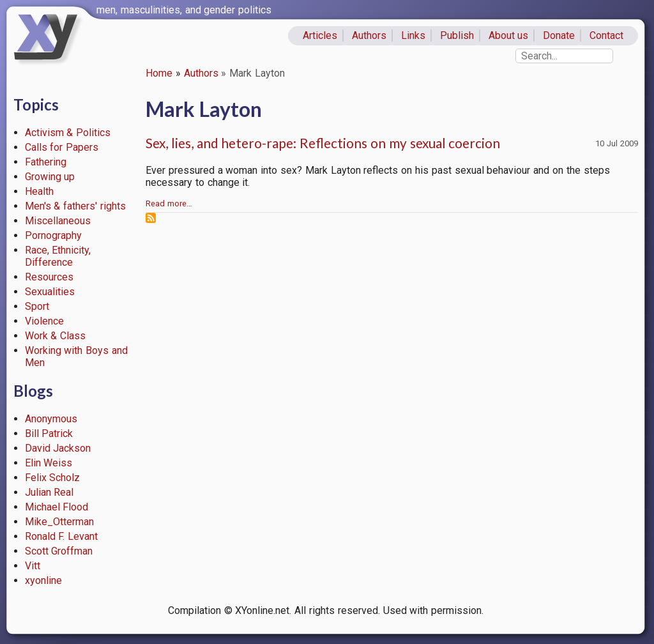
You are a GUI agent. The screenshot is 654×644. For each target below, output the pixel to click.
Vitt (33, 566)
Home (159, 73)
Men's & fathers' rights (75, 206)
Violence (44, 321)
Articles (320, 35)
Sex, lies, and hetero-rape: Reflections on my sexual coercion (323, 143)
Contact (606, 35)
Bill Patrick (49, 433)
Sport (37, 306)
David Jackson (58, 448)
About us (509, 35)
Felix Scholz (53, 478)
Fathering (46, 162)
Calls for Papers (62, 147)
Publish (457, 35)
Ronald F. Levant (62, 536)
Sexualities (50, 292)
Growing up (50, 177)
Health (39, 191)
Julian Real (49, 492)
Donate (559, 35)
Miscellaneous (58, 221)
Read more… (169, 203)
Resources (49, 277)
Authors (369, 35)
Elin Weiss (49, 463)
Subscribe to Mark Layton (151, 218)
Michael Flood (57, 507)
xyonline (43, 580)
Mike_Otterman (59, 522)
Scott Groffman (59, 551)
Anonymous (51, 419)
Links (413, 35)
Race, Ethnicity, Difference (58, 256)
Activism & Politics (68, 133)
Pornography (53, 235)
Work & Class (56, 336)
